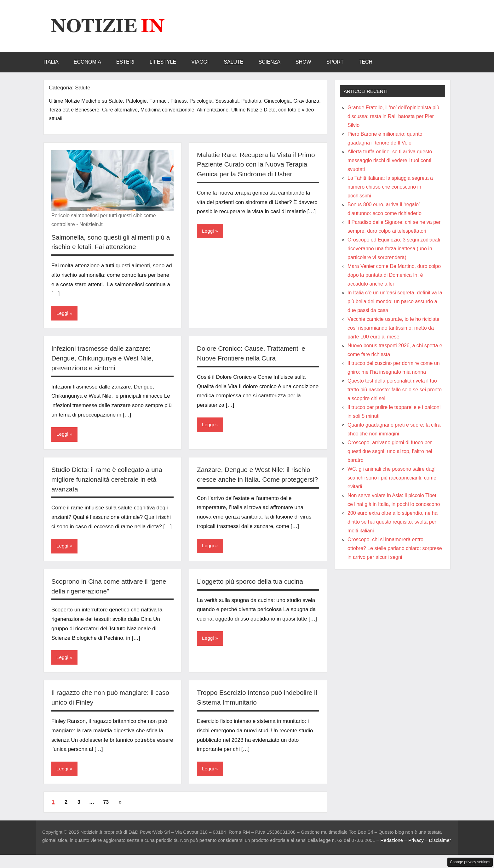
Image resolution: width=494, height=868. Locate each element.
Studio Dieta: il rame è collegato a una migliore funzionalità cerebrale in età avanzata (110, 480)
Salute (233, 62)
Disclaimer (440, 851)
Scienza (270, 62)
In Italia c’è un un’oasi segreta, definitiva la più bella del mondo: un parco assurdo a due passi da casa (395, 301)
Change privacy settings (470, 862)
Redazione (392, 851)
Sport (335, 62)
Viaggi (200, 62)
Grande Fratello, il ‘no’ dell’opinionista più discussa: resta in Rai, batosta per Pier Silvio (393, 116)
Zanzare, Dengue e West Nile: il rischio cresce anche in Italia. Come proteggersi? (257, 480)
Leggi (63, 313)
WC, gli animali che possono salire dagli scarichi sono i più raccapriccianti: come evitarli (392, 478)
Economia (87, 62)
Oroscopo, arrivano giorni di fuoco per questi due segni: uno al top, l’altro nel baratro (390, 451)
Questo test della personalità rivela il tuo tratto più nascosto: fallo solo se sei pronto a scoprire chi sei (395, 390)
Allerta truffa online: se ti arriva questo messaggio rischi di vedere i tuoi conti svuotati (390, 160)
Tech (365, 62)
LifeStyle (163, 62)
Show (303, 62)
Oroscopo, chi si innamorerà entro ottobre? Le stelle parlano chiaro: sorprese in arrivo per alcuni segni (395, 548)
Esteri (125, 62)
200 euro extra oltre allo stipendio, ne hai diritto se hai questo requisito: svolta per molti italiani (393, 522)
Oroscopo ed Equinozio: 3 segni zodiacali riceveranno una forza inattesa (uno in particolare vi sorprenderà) (394, 249)
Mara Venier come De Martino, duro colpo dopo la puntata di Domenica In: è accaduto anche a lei (394, 275)
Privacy (416, 851)
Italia (51, 62)
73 (106, 813)
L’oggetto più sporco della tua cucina (253, 592)
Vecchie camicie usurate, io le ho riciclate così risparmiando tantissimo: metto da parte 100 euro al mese (393, 328)
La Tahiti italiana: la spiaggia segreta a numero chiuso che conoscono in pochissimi (390, 187)
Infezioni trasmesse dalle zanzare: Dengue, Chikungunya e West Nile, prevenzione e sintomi (105, 358)
